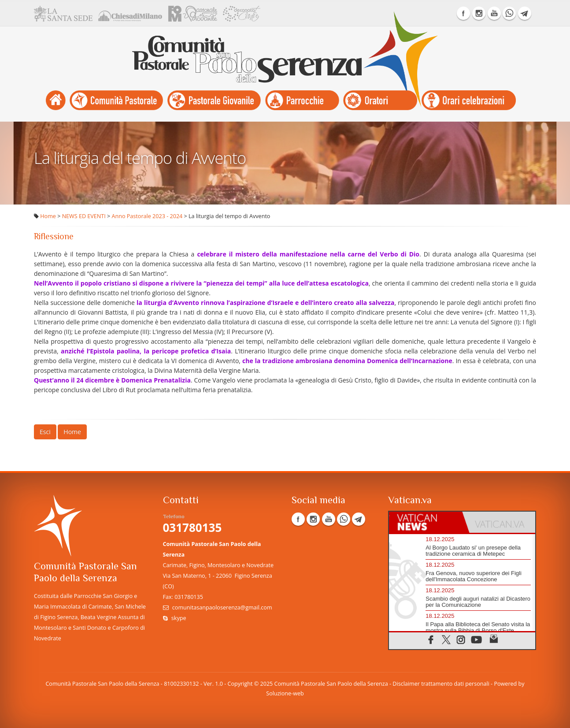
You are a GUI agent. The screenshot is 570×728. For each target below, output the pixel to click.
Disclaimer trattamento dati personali (441, 684)
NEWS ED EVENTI (84, 216)
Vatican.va (410, 501)
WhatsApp (509, 13)
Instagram (479, 13)
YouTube (494, 13)
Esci (45, 432)
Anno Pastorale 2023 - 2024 (147, 216)
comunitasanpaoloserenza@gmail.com (222, 607)
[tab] (426, 522)
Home (48, 216)
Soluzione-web (285, 693)
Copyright (240, 684)
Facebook (463, 13)
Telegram (525, 13)
